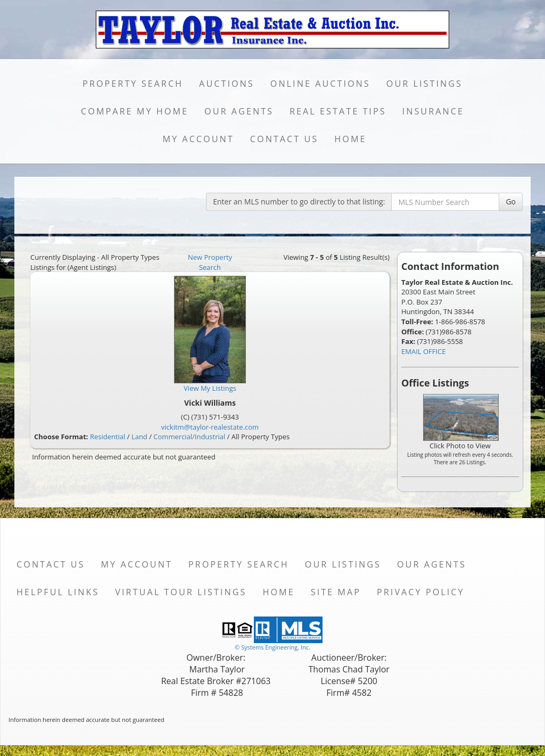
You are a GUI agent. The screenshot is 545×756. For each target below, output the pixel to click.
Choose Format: (61, 437)
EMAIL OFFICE (424, 351)
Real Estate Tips (338, 111)
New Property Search (210, 262)
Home (350, 139)
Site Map (336, 592)
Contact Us (284, 139)
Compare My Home (135, 111)
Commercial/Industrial (189, 437)
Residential (108, 437)
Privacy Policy (421, 592)
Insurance (433, 111)
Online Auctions (320, 84)
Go (511, 202)
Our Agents (239, 111)
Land (139, 437)
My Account (198, 139)
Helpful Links (58, 592)
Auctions (227, 84)
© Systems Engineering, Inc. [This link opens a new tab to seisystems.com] (272, 647)
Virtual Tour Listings (181, 592)
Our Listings (424, 84)
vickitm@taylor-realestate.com (210, 427)
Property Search (133, 84)
